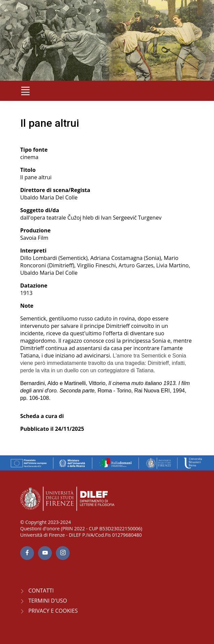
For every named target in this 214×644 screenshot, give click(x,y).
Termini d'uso (48, 601)
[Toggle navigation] (25, 91)
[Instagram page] (63, 553)
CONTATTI (41, 591)
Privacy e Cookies (53, 611)
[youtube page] (45, 553)
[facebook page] (27, 553)
